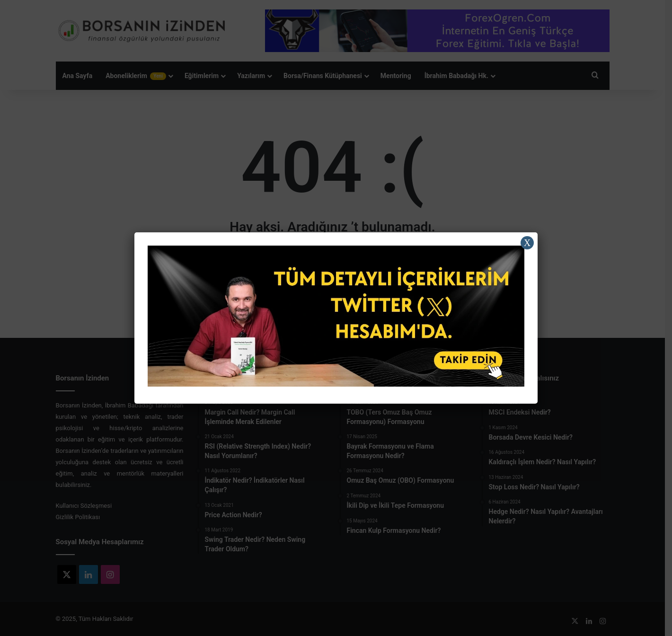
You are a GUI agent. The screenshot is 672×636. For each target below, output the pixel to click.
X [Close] (527, 243)
